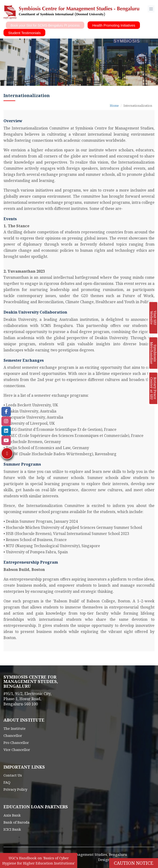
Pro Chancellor (16, 742)
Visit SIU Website (153, 318)
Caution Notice (134, 863)
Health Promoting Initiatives (114, 25)
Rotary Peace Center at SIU (153, 388)
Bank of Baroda (17, 822)
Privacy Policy (15, 789)
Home (114, 106)
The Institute (15, 728)
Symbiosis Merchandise (153, 353)
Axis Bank (12, 815)
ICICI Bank (12, 829)
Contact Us (13, 775)
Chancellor (13, 735)
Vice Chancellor (17, 750)
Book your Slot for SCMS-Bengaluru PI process (45, 25)
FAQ (7, 782)
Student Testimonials (24, 33)
